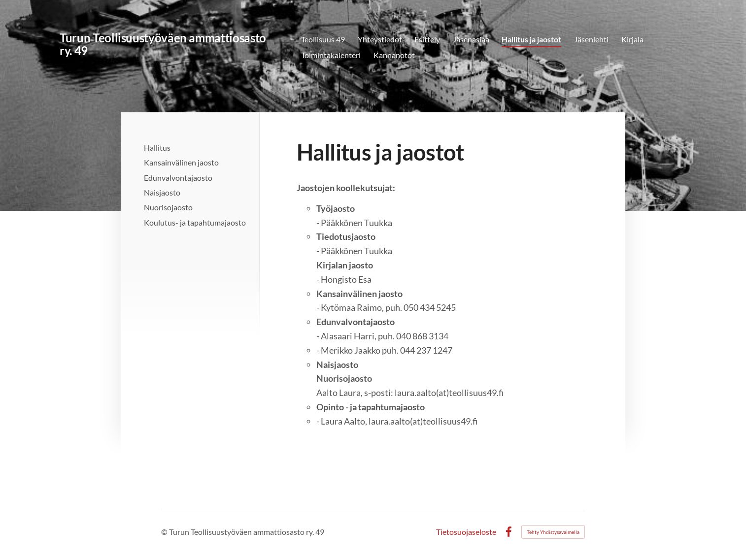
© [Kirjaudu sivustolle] (165, 532)
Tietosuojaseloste (466, 532)
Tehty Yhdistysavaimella (553, 532)
